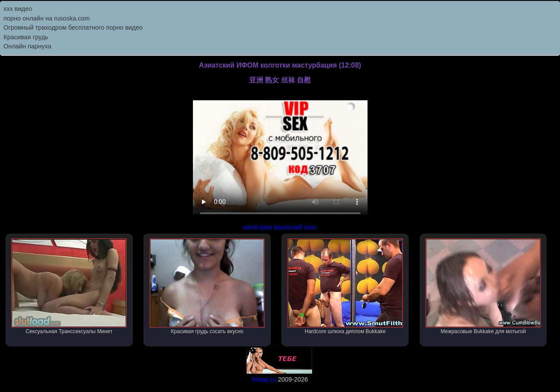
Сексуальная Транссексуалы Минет (69, 286)
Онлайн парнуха (27, 46)
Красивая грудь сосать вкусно (207, 286)
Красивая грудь (26, 37)
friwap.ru (264, 379)
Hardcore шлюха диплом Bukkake (345, 286)
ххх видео (18, 9)
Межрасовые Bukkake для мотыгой (483, 286)
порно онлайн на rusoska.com (47, 18)
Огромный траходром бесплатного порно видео (73, 27)
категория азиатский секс (280, 227)
